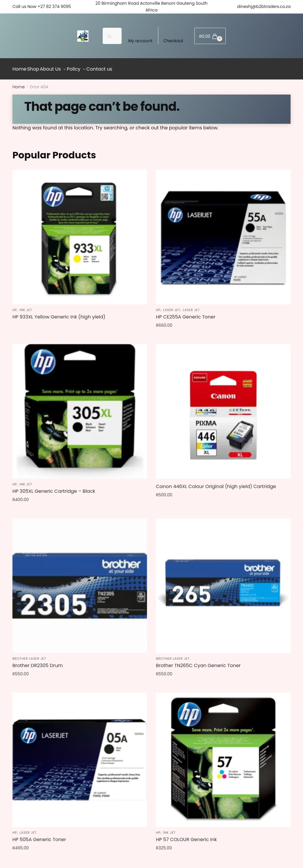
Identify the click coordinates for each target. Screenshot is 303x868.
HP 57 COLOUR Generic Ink (186, 836)
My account (140, 41)
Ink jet (26, 307)
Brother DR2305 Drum (38, 662)
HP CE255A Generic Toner (186, 314)
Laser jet (172, 307)
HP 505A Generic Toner (39, 836)
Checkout (173, 41)
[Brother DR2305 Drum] (80, 582)
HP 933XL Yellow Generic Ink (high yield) (59, 314)
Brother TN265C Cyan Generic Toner (198, 662)
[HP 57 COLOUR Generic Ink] (223, 756)
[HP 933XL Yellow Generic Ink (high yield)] (80, 234)
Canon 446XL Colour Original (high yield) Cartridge (216, 483)
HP (15, 307)
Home (19, 84)
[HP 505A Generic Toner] (80, 756)
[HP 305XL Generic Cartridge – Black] (80, 408)
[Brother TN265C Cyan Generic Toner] (223, 582)
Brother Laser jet (29, 655)
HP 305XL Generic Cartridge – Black (54, 488)
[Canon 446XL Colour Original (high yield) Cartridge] (223, 408)
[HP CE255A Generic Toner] (223, 234)
